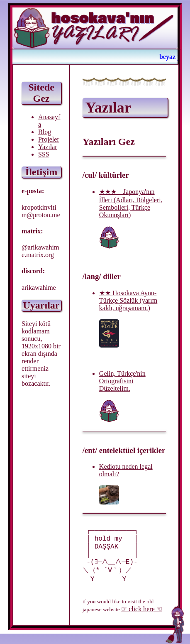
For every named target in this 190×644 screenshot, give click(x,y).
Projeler (49, 139)
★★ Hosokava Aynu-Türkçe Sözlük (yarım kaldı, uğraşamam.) (128, 300)
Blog (45, 132)
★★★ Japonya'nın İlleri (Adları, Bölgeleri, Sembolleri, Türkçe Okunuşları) (131, 203)
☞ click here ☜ (142, 619)
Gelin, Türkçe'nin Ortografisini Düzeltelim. (122, 381)
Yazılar (47, 147)
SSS (44, 154)
